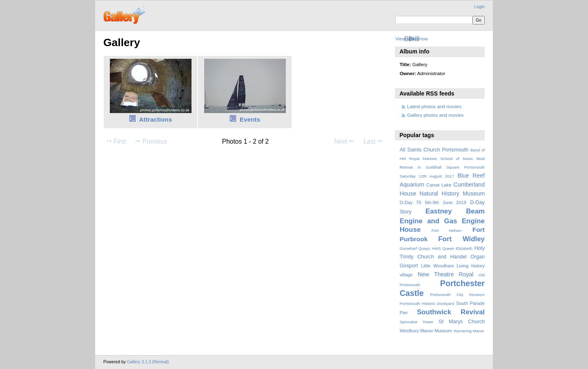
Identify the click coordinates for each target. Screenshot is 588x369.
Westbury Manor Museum (426, 331)
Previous (151, 141)
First (116, 141)
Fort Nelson (447, 230)
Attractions (156, 119)
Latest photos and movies (434, 106)
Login (480, 7)
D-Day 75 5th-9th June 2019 (433, 202)
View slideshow (412, 39)
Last (373, 141)
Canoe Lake (439, 185)
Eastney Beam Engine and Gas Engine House (442, 220)
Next (344, 141)
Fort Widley (461, 239)
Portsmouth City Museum (457, 295)
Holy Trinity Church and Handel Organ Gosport (442, 257)
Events (250, 119)
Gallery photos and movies (435, 115)
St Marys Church (462, 322)
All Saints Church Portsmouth (434, 150)
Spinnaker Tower (416, 322)
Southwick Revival (451, 312)
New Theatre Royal (446, 274)
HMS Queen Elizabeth (452, 248)
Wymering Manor (469, 331)
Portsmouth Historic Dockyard (427, 303)
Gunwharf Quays (415, 248)
